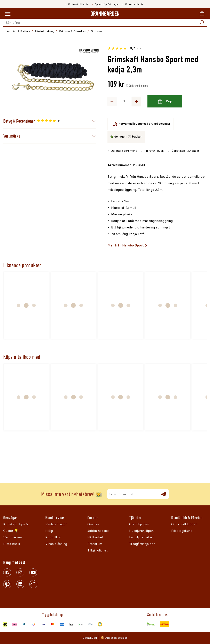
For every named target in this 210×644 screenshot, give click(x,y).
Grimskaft (97, 31)
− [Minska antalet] (112, 101)
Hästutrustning (45, 31)
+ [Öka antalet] (136, 101)
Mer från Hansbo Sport (126, 245)
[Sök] (202, 23)
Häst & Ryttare (21, 31)
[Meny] (8, 14)
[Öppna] (53, 77)
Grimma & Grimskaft (73, 31)
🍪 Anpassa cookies (114, 638)
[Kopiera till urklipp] (126, 165)
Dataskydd (90, 638)
